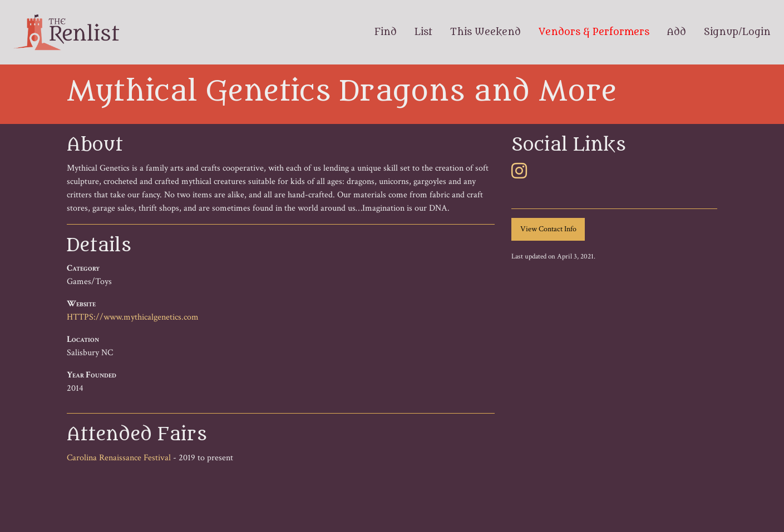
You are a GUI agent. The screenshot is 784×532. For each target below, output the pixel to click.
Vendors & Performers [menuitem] (594, 32)
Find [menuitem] (386, 32)
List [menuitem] (423, 32)
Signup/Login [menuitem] (737, 32)
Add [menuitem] (677, 32)
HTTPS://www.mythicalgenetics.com (133, 317)
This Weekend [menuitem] (485, 32)
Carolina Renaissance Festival (119, 458)
